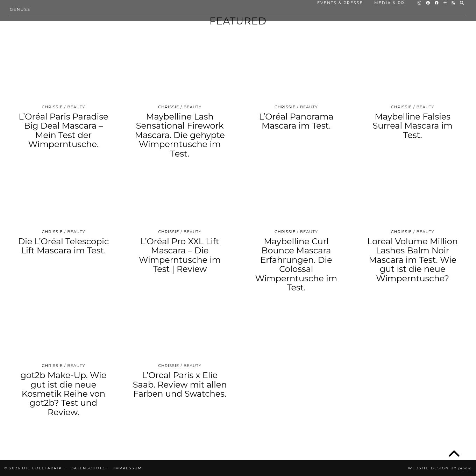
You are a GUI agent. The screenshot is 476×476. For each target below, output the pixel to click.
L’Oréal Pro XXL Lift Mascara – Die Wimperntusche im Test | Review (180, 255)
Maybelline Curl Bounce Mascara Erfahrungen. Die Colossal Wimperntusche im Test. (296, 264)
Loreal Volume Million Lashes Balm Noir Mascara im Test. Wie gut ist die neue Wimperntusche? (413, 260)
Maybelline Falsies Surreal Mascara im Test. (413, 126)
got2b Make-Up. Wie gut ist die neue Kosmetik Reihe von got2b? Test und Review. (64, 394)
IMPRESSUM (128, 468)
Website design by (440, 468)
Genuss (20, 9)
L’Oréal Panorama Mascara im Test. (296, 121)
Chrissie (52, 107)
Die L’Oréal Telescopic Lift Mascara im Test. (63, 246)
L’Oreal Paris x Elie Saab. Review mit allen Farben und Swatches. (180, 384)
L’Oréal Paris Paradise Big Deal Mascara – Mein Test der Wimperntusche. (63, 130)
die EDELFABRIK (42, 468)
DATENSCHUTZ (88, 468)
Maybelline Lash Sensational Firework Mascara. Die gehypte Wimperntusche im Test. (180, 135)
